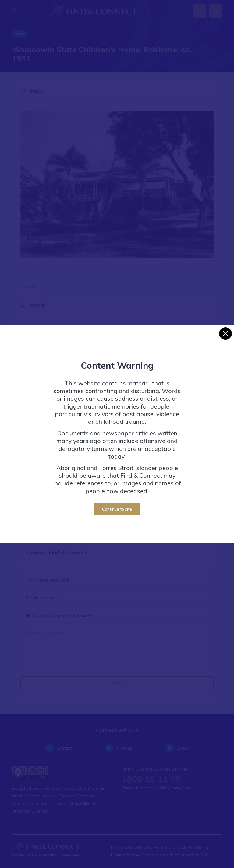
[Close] (225, 334)
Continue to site (117, 509)
